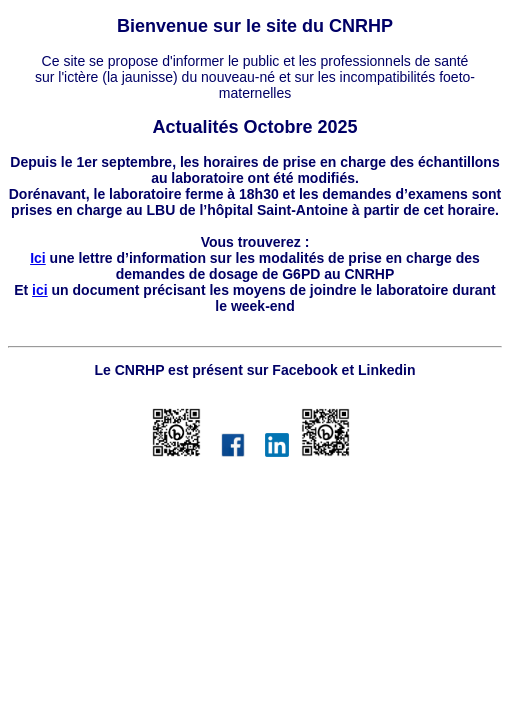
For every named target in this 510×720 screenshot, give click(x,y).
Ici (38, 258)
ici (40, 290)
